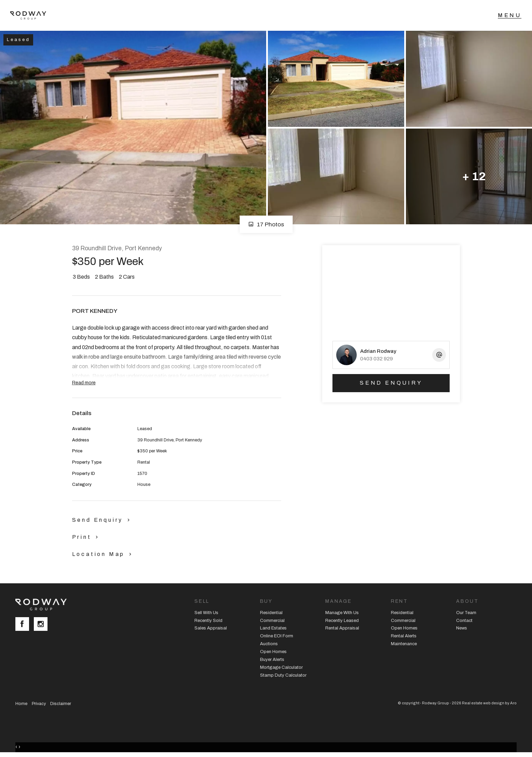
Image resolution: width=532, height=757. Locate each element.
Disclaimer (61, 704)
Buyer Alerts (272, 660)
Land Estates (273, 628)
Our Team (466, 613)
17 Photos (266, 224)
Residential (271, 613)
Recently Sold (208, 621)
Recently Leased (342, 621)
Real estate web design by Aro (489, 703)
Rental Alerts (404, 636)
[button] (87, 537)
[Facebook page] (25, 625)
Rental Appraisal (342, 628)
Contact (464, 621)
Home (21, 704)
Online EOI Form (277, 636)
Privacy (39, 704)
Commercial (272, 621)
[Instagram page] (42, 625)
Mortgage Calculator (281, 667)
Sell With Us (206, 613)
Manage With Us (342, 613)
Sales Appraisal (211, 628)
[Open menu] (510, 15)
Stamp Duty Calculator (283, 675)
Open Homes (273, 652)
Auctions (269, 644)
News (462, 628)
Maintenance (404, 644)
